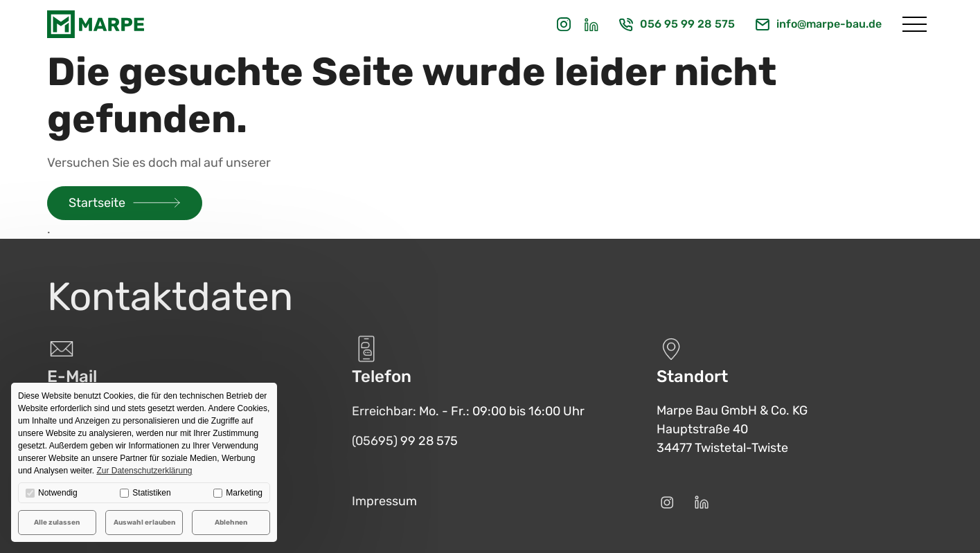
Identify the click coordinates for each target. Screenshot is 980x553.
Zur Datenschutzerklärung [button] (144, 471)
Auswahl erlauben (144, 523)
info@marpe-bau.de (829, 24)
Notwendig (52, 493)
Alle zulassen (57, 523)
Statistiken (145, 493)
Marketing (238, 493)
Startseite (97, 203)
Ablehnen (231, 523)
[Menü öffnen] (915, 24)
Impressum (384, 501)
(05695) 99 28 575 (405, 441)
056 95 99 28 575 (687, 24)
